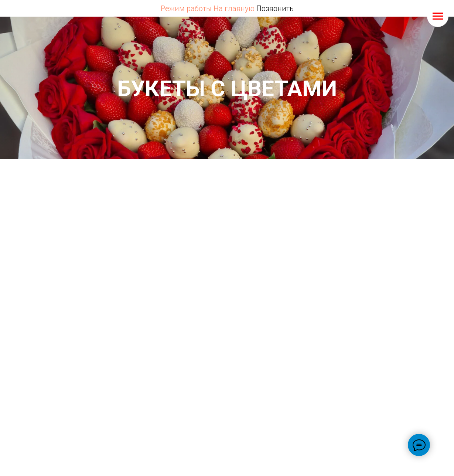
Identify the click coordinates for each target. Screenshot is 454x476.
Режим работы (186, 8)
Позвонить (275, 8)
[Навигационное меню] (438, 16)
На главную (234, 8)
